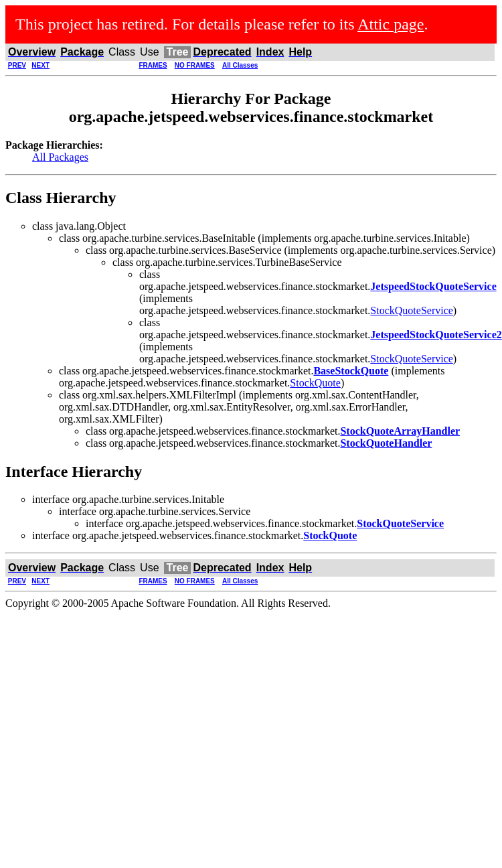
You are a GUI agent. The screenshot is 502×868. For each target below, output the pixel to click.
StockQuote (315, 383)
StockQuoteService (412, 310)
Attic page (391, 24)
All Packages (60, 157)
